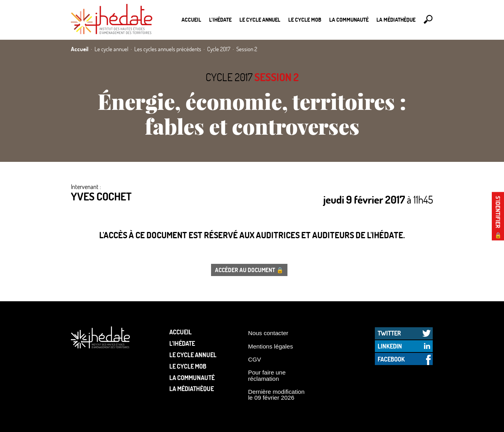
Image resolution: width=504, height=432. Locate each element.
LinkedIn (390, 346)
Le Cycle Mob (305, 19)
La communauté (349, 19)
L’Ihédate (220, 19)
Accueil (191, 19)
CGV (255, 359)
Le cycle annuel (260, 19)
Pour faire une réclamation (267, 375)
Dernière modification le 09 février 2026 (276, 395)
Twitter (389, 333)
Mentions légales (271, 346)
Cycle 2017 (229, 77)
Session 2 (277, 77)
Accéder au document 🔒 (249, 270)
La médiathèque (396, 19)
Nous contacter (268, 333)
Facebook (391, 359)
